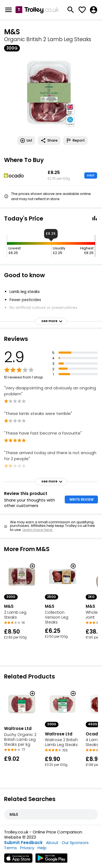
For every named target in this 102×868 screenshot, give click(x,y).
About (52, 843)
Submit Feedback (23, 843)
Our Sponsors (75, 843)
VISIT (91, 175)
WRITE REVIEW (81, 499)
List (26, 140)
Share (49, 140)
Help (42, 848)
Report (75, 140)
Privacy (27, 848)
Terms (10, 848)
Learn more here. (38, 530)
